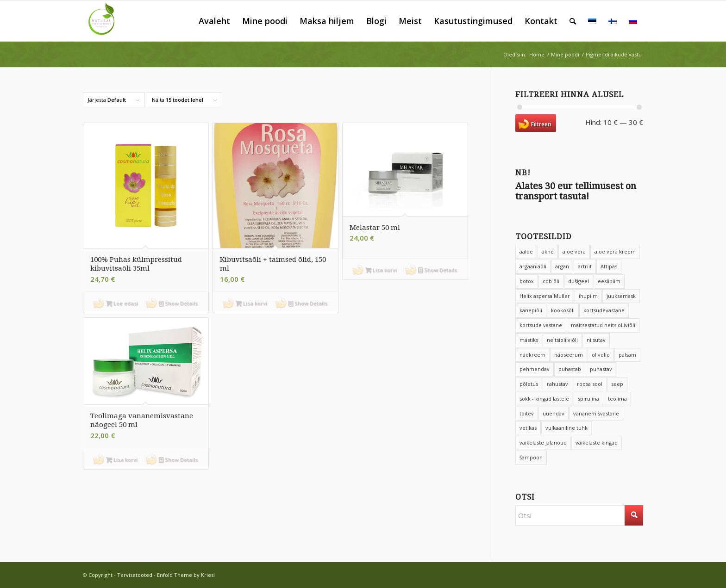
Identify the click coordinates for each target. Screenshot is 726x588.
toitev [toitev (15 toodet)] (527, 413)
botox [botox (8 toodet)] (527, 281)
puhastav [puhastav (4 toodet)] (601, 369)
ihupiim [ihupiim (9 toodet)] (588, 296)
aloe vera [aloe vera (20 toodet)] (574, 251)
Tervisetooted (135, 575)
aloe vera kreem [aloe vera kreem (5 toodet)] (615, 251)
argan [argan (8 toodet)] (562, 266)
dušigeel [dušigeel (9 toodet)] (579, 281)
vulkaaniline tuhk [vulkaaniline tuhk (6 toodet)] (566, 428)
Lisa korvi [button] (251, 303)
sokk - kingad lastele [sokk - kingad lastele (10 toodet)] (544, 399)
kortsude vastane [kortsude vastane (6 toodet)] (541, 325)
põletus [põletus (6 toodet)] (529, 384)
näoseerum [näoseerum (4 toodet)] (569, 355)
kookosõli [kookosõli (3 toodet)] (563, 310)
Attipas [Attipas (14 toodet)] (609, 266)
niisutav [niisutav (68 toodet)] (596, 340)
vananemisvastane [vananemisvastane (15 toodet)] (596, 413)
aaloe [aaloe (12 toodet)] (526, 251)
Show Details (178, 303)
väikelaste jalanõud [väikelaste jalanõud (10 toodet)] (543, 443)
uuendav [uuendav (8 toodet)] (554, 413)
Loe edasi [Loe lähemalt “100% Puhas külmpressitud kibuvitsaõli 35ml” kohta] (122, 303)
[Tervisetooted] (103, 21)
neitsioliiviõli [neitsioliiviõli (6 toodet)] (562, 340)
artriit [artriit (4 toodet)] (585, 266)
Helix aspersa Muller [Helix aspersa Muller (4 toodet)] (545, 296)
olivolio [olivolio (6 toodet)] (601, 355)
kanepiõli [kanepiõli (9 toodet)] (531, 310)
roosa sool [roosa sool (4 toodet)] (590, 384)
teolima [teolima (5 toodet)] (617, 399)
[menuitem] (214, 21)
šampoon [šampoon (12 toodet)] (531, 457)
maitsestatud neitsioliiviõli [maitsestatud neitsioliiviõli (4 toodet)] (603, 325)
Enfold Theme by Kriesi (186, 575)
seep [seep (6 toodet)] (617, 384)
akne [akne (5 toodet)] (548, 251)
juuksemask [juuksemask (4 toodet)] (621, 296)
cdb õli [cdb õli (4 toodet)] (551, 281)
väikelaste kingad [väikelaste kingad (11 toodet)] (597, 443)
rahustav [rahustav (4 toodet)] (557, 384)
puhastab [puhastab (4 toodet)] (570, 369)
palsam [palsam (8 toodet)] (627, 355)
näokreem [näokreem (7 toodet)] (532, 355)
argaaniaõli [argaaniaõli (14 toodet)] (533, 266)
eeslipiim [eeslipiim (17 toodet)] (609, 281)
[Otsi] (573, 21)
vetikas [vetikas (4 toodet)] (528, 428)
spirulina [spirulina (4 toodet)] (588, 399)
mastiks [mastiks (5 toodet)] (529, 340)
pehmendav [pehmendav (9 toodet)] (535, 369)
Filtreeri (541, 124)
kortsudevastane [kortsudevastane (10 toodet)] (604, 310)
